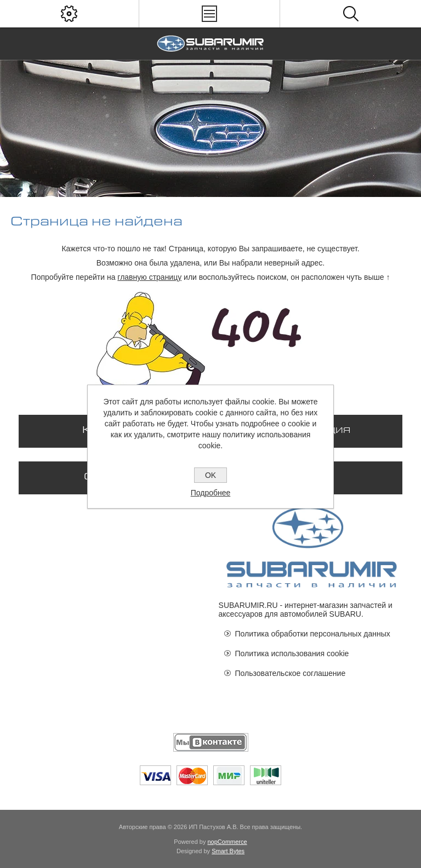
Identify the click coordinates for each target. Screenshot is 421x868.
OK (210, 475)
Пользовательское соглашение (291, 673)
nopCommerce (227, 842)
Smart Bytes (228, 851)
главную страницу (149, 277)
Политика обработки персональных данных (313, 634)
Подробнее (211, 493)
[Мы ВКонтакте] (211, 742)
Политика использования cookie (292, 653)
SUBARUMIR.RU (248, 605)
